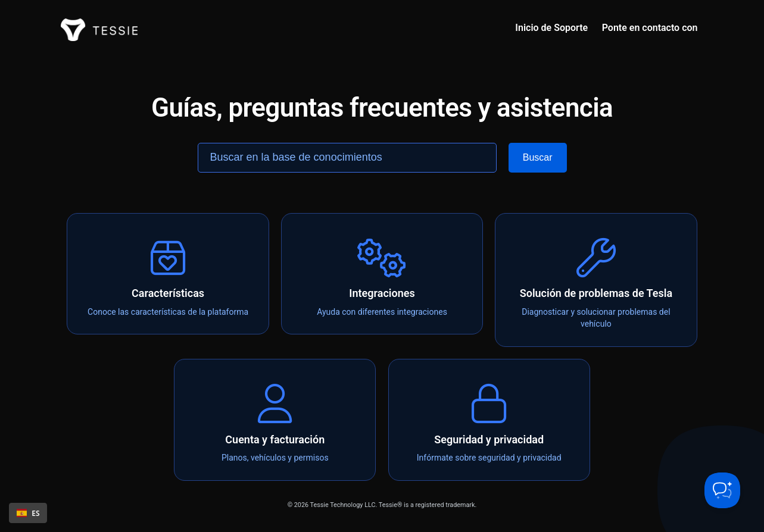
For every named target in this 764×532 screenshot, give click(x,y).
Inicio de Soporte (551, 28)
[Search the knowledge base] (347, 158)
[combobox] (28, 513)
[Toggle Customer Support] (722, 490)
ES (28, 513)
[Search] (538, 158)
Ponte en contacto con (650, 28)
